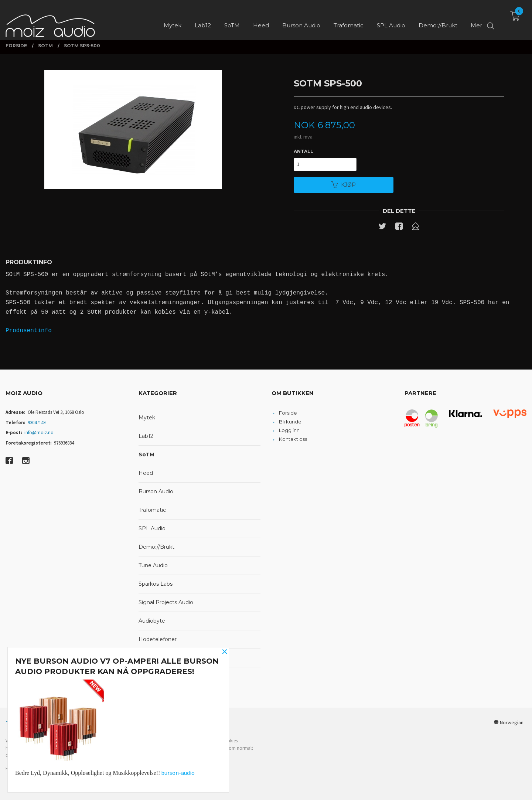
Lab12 (146, 436)
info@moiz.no (39, 433)
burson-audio (178, 773)
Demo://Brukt (156, 547)
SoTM (146, 455)
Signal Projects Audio (166, 602)
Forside (288, 413)
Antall (303, 151)
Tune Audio (153, 565)
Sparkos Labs (156, 584)
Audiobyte (152, 621)
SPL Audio (152, 528)
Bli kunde (290, 422)
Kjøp (344, 185)
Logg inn (289, 430)
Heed (146, 473)
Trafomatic (152, 510)
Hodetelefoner (158, 639)
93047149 (37, 423)
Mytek (147, 418)
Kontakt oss (293, 439)
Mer (476, 19)
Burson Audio (156, 491)
